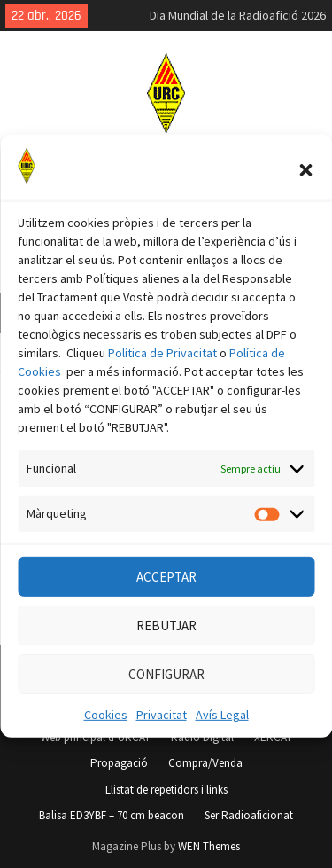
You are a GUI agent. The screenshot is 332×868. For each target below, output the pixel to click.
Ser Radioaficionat (249, 815)
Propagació (119, 763)
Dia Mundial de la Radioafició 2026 (238, 15)
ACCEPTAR (166, 592)
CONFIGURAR (166, 689)
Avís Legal (222, 731)
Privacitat (162, 731)
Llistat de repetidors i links (166, 790)
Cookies (106, 731)
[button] (305, 186)
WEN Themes (209, 846)
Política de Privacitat (162, 369)
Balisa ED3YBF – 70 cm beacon (112, 815)
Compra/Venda (205, 763)
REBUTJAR (166, 641)
